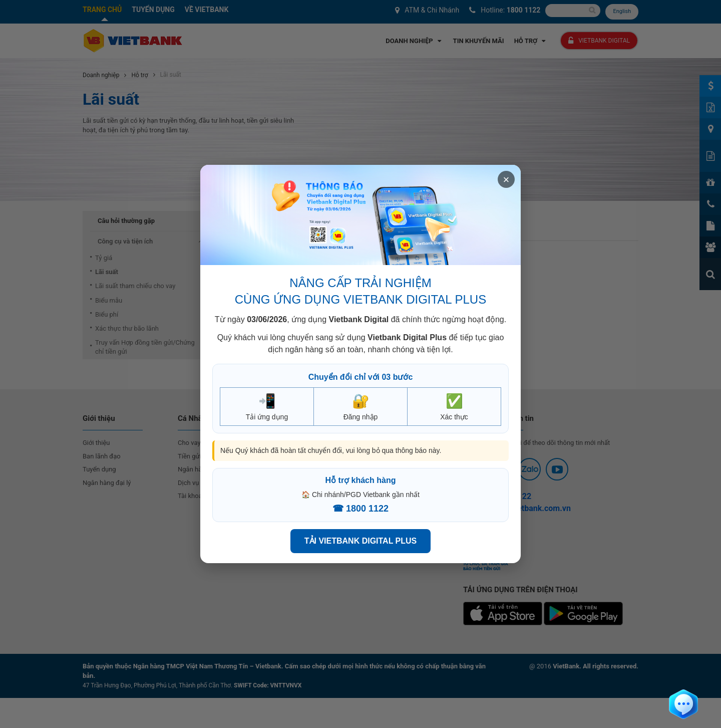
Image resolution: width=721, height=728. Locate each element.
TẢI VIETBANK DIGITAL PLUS (361, 541)
